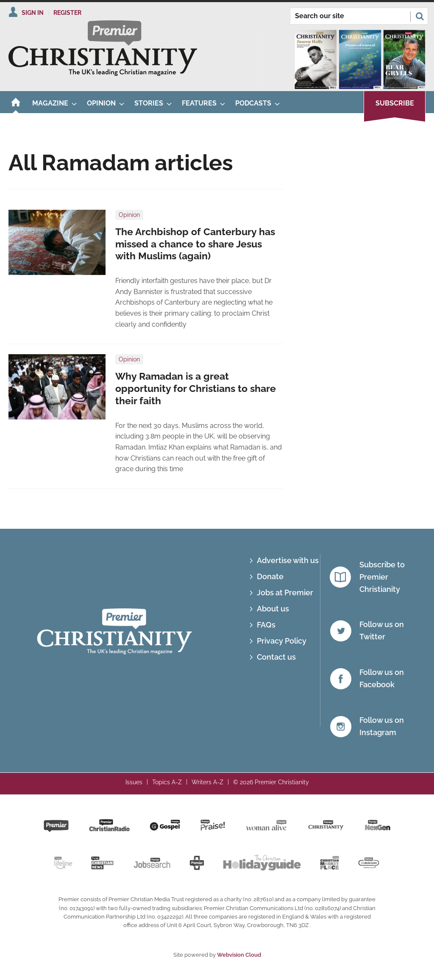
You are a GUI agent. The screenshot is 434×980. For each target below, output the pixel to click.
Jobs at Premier (285, 593)
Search (420, 16)
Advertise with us (288, 560)
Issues (134, 782)
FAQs (266, 625)
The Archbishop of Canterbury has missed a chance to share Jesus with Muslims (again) (195, 244)
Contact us (276, 657)
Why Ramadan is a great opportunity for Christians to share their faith (196, 389)
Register (67, 13)
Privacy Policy (282, 641)
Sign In (33, 13)
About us (273, 609)
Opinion (129, 215)
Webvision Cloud (239, 955)
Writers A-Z (207, 782)
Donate (270, 576)
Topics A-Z (167, 782)
